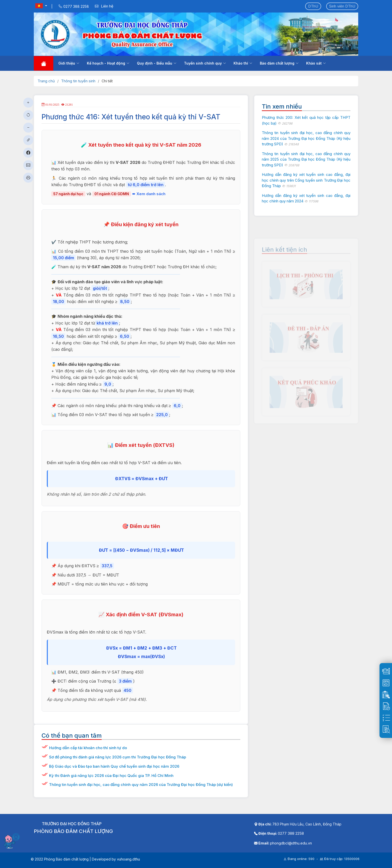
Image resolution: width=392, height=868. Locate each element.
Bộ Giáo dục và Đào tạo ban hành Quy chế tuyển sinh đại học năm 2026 (114, 766)
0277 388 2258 (291, 833)
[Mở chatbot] (13, 840)
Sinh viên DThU (342, 6)
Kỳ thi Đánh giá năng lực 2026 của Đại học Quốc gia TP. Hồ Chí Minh (111, 776)
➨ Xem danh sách (149, 194)
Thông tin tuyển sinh (78, 81)
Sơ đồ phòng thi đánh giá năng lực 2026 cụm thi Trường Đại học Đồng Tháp (118, 757)
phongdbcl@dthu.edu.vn (291, 843)
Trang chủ (46, 81)
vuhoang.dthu (128, 859)
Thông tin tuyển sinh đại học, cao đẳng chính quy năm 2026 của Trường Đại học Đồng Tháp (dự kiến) (141, 785)
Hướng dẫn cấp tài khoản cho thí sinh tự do (88, 748)
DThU (313, 6)
